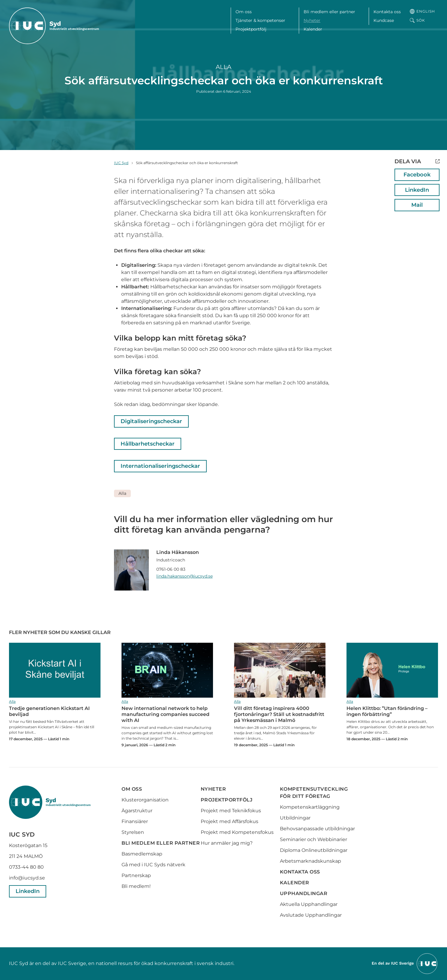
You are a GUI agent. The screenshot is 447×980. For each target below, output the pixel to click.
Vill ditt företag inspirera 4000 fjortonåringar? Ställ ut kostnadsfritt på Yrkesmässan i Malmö (280, 670)
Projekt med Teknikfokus (231, 811)
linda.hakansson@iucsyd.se (184, 576)
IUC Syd (121, 163)
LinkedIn (417, 190)
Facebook (417, 175)
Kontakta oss (387, 12)
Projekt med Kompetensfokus (237, 832)
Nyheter (312, 20)
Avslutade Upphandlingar (311, 915)
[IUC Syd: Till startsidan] (54, 26)
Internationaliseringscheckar (160, 466)
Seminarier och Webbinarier (313, 839)
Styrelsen (133, 832)
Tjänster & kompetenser (260, 20)
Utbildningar (295, 818)
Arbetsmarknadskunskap (310, 861)
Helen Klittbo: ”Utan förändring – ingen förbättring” (392, 670)
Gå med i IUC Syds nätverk (154, 865)
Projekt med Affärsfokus (229, 821)
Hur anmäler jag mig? (227, 843)
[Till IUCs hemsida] (405, 963)
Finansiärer (135, 821)
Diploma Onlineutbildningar (314, 850)
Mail (417, 205)
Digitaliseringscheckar (151, 421)
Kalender (313, 29)
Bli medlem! (136, 886)
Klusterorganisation (145, 800)
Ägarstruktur (137, 811)
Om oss (244, 12)
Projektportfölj (251, 29)
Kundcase (384, 20)
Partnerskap (136, 875)
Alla (223, 67)
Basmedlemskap (142, 854)
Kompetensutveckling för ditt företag (314, 793)
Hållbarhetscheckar (148, 444)
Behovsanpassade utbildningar (317, 829)
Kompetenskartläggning (310, 807)
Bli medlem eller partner (329, 12)
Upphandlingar (304, 893)
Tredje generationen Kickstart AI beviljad (55, 670)
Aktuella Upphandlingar (309, 904)
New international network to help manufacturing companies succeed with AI (167, 670)
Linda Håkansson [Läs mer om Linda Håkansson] (178, 552)
